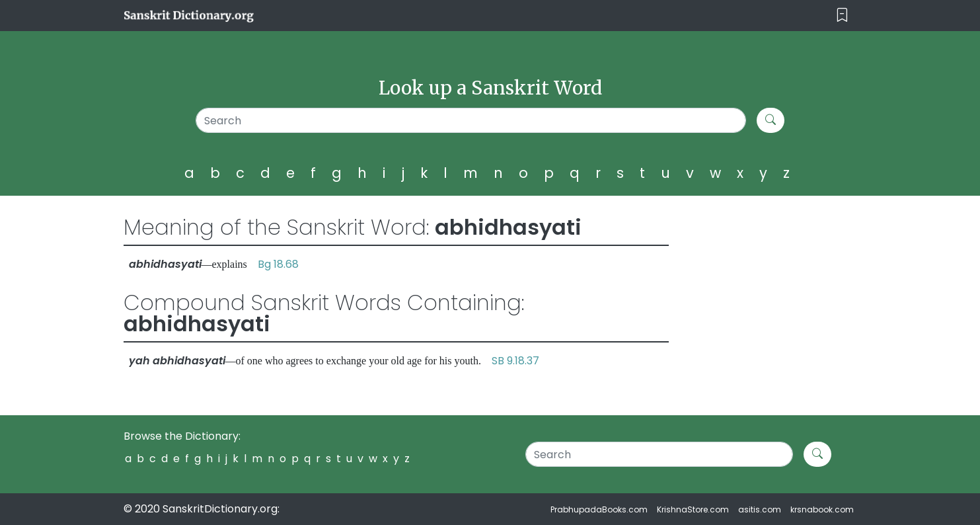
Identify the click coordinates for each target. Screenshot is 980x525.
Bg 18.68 (278, 264)
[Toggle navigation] (842, 16)
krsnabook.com (822, 509)
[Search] (471, 120)
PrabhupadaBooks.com (599, 509)
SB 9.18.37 (515, 361)
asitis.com (760, 509)
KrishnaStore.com (693, 509)
